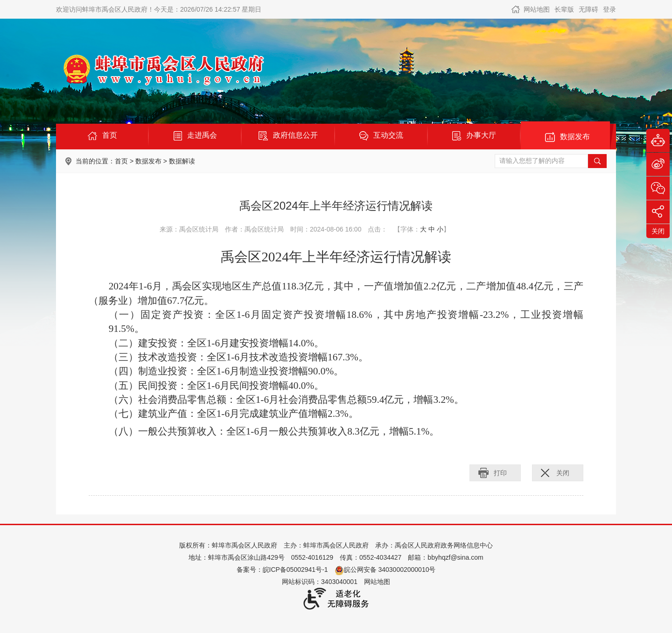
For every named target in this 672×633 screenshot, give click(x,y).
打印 (500, 473)
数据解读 (182, 161)
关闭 (563, 473)
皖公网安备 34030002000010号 (385, 570)
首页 (121, 161)
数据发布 (148, 161)
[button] (564, 9)
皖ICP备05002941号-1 (295, 570)
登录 (609, 9)
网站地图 (537, 9)
